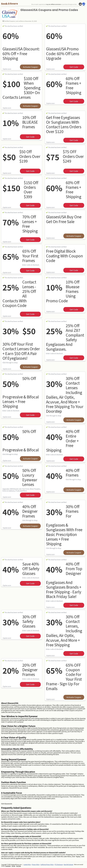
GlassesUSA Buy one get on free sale (64, 219)
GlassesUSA (8, 804)
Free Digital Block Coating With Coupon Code (65, 256)
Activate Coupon (30, 67)
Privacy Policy (36, 864)
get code (74, 67)
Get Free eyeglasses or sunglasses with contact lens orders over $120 (64, 124)
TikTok (13, 866)
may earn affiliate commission (53, 4)
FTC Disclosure (59, 864)
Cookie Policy (27, 864)
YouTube (19, 866)
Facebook (8, 866)
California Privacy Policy (47, 864)
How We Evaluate (68, 864)
